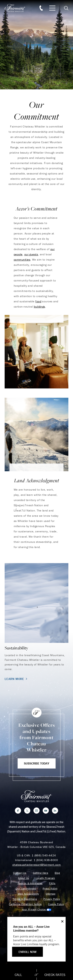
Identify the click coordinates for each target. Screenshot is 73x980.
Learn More (16, 679)
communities (22, 260)
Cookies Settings (36, 909)
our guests (31, 254)
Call (18, 975)
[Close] (61, 921)
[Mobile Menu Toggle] (52, 8)
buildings (39, 307)
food (38, 301)
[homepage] (17, 8)
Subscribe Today (37, 763)
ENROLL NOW (28, 952)
